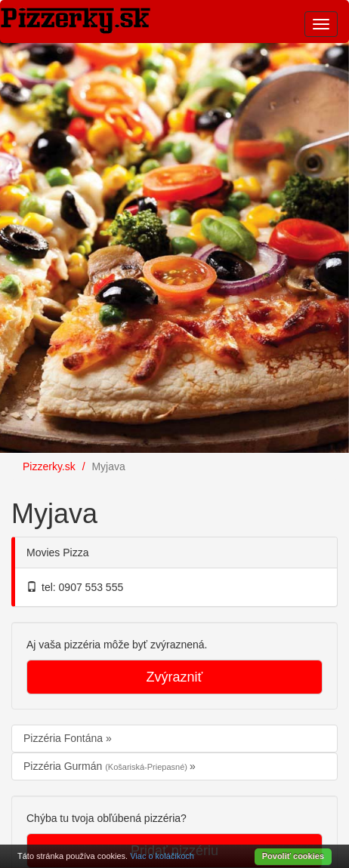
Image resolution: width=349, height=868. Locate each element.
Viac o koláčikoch (162, 856)
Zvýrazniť (175, 677)
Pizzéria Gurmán (107, 766)
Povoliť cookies (293, 856)
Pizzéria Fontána (65, 738)
